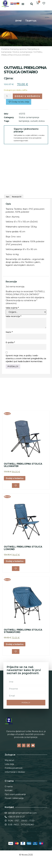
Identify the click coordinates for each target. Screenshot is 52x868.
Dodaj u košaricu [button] (15, 478)
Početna (5, 49)
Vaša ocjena (12, 308)
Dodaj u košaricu (27, 96)
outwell (34, 121)
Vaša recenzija (13, 316)
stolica (41, 121)
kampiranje (24, 121)
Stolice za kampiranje (23, 52)
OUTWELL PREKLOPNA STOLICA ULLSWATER (23, 465)
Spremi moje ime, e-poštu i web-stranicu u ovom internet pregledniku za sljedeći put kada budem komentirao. (26, 358)
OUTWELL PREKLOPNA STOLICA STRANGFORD (23, 631)
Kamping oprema (18, 49)
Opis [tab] (8, 197)
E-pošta (10, 342)
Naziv (9, 332)
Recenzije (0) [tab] (17, 197)
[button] (23, 4)
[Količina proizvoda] (8, 96)
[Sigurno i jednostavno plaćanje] (9, 130)
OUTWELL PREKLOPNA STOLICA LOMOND (23, 548)
